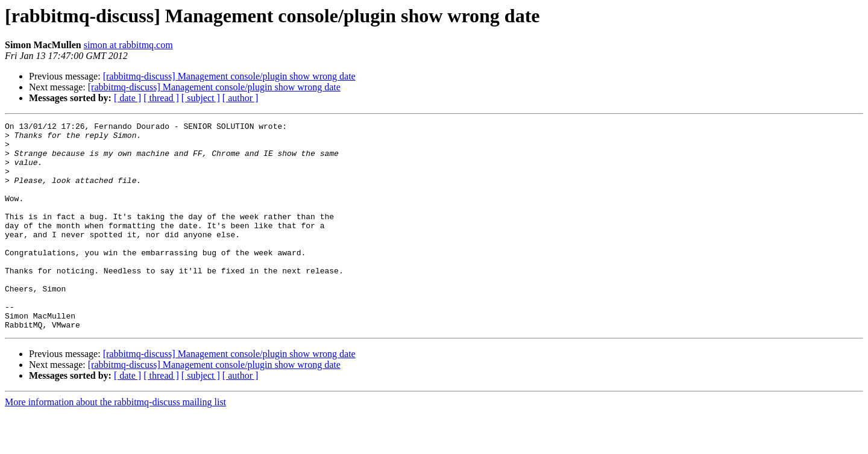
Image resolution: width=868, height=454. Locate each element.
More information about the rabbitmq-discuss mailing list (115, 443)
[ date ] (127, 98)
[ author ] (241, 98)
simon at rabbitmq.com (128, 45)
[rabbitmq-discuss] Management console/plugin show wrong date (229, 76)
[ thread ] (161, 98)
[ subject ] (201, 98)
